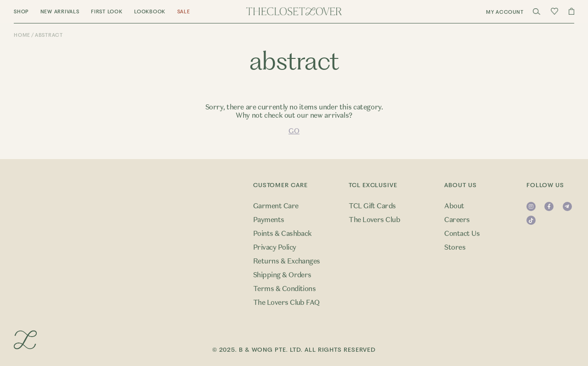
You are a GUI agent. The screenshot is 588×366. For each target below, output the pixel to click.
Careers (457, 220)
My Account (505, 12)
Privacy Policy (275, 247)
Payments (269, 220)
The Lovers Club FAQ (286, 303)
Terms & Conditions (285, 289)
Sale (184, 12)
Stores (455, 247)
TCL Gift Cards (372, 206)
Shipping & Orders (282, 275)
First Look (107, 12)
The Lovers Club (374, 220)
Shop (21, 12)
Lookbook (150, 12)
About (454, 206)
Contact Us (462, 234)
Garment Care (276, 206)
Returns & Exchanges (287, 261)
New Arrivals (60, 12)
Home (22, 35)
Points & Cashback (283, 234)
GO (294, 131)
